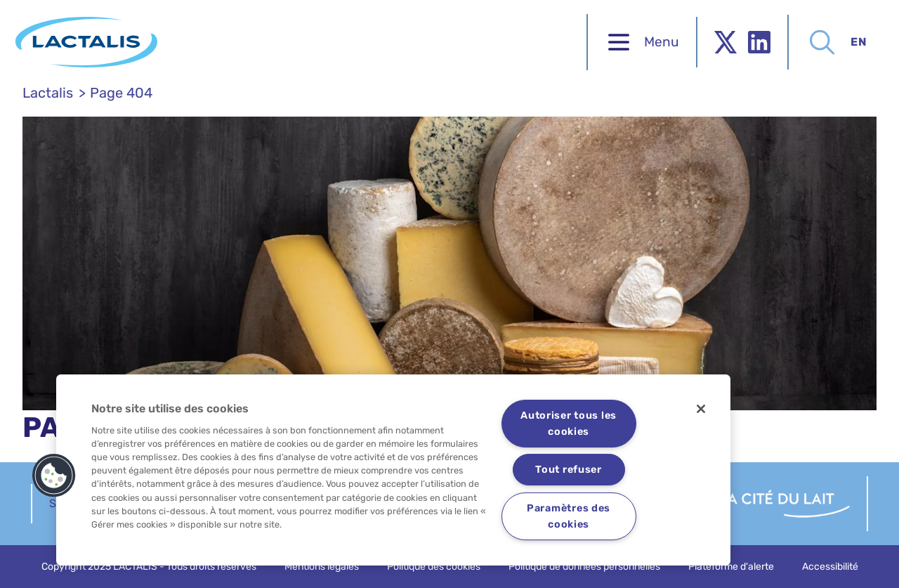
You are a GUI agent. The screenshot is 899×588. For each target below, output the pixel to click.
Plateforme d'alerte (731, 567)
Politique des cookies (434, 567)
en (852, 42)
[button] (54, 476)
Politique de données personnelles (584, 567)
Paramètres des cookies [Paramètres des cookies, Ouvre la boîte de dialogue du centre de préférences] (569, 516)
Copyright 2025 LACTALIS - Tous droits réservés (149, 567)
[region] (393, 470)
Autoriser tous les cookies (569, 424)
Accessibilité (830, 567)
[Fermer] (701, 409)
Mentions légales (322, 567)
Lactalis (48, 93)
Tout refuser (569, 470)
